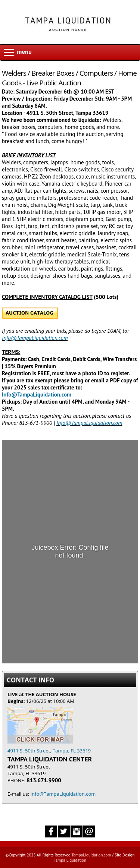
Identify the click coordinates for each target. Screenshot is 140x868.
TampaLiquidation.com (91, 855)
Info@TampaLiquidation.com (35, 338)
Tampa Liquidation (70, 860)
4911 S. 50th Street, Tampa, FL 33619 (49, 747)
